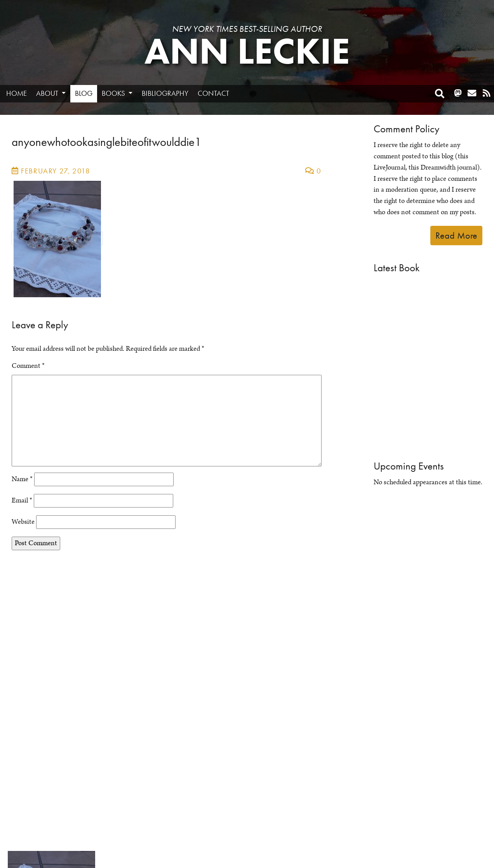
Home (17, 93)
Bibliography (165, 93)
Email (22, 501)
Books (114, 93)
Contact (213, 93)
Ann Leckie (247, 51)
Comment (28, 366)
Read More (456, 235)
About (48, 93)
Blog (84, 93)
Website (23, 522)
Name (22, 479)
